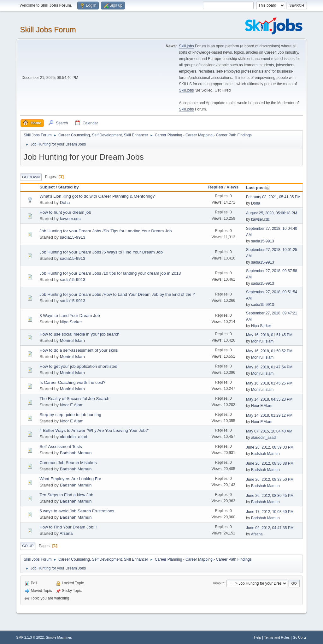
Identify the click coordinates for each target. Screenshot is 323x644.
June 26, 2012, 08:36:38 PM (270, 463)
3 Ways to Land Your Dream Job (70, 316)
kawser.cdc (70, 219)
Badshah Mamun (76, 453)
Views (233, 187)
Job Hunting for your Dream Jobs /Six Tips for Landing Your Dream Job (106, 231)
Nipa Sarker (71, 322)
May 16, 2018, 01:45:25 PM (269, 383)
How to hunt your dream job (65, 212)
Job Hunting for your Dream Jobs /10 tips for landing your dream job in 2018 (110, 273)
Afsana (66, 533)
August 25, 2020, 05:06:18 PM (272, 213)
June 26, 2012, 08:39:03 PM (270, 447)
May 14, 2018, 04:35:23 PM (269, 399)
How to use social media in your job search (79, 334)
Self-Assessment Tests (61, 447)
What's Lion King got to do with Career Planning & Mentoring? (97, 196)
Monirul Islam (72, 340)
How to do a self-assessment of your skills (79, 350)
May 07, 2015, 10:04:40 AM (269, 431)
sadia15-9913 (73, 237)
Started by (68, 187)
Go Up (28, 546)
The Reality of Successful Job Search (74, 399)
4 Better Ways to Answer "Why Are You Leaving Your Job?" (94, 430)
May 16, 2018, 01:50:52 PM (269, 351)
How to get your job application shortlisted (78, 366)
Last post (258, 188)
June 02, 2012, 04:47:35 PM (270, 528)
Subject (47, 187)
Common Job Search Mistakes (68, 463)
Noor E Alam (72, 405)
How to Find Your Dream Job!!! (68, 527)
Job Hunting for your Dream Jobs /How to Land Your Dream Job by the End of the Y (117, 294)
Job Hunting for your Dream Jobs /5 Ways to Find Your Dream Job (101, 252)
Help (257, 637)
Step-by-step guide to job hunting (70, 415)
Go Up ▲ (300, 637)
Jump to (218, 583)
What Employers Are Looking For (70, 479)
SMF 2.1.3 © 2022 (30, 637)
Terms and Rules (277, 637)
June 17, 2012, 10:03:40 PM (270, 512)
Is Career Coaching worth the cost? (72, 382)
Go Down (31, 177)
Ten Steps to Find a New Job (66, 495)
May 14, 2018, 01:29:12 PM (269, 415)
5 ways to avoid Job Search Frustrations (77, 511)
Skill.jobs (186, 46)
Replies (216, 187)
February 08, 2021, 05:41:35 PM (273, 197)
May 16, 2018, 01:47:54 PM (269, 367)
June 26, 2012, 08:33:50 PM (270, 480)
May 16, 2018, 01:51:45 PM (269, 335)
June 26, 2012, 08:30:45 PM (270, 496)
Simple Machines (59, 637)
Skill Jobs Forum (48, 30)
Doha (65, 203)
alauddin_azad (74, 437)
